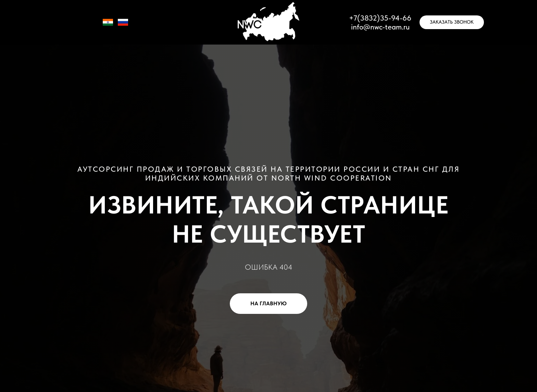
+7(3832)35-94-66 (380, 18)
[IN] (108, 26)
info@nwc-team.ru (380, 27)
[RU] (123, 26)
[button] (452, 22)
